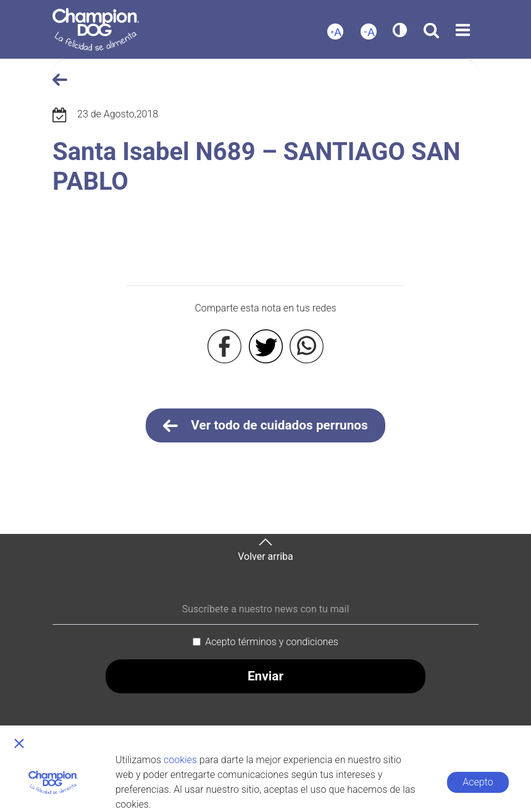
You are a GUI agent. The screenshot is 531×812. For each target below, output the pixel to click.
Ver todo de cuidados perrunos (265, 426)
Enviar (265, 676)
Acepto (478, 782)
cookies (180, 760)
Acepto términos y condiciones (272, 642)
